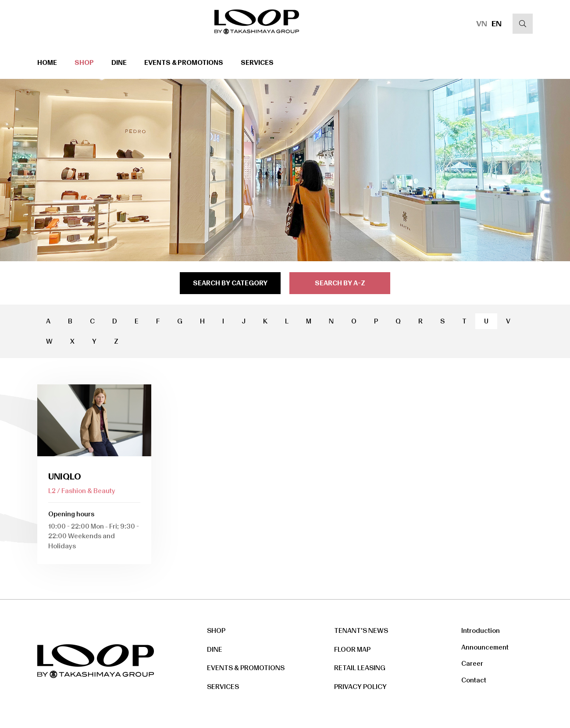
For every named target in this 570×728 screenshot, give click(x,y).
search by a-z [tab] (340, 283)
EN (497, 24)
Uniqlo (65, 476)
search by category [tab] (230, 283)
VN (482, 24)
